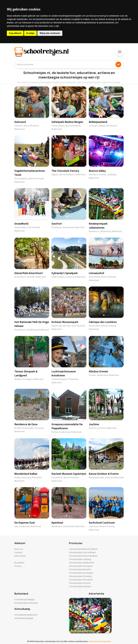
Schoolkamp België (24, 618)
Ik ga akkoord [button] (15, 33)
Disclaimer (19, 563)
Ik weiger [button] (30, 33)
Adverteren (20, 556)
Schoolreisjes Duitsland (26, 603)
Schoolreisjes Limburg (80, 559)
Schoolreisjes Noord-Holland (83, 549)
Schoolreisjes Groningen (81, 573)
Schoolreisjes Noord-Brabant (83, 556)
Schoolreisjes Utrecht (80, 583)
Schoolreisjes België (24, 600)
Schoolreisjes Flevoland (81, 580)
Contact (18, 552)
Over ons (19, 549)
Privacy (18, 566)
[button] (30, 115)
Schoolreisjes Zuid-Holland (82, 552)
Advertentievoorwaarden (100, 641)
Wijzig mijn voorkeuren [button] (50, 33)
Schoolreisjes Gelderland (81, 563)
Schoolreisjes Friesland (80, 576)
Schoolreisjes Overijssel (81, 566)
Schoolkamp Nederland (26, 615)
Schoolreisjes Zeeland (80, 586)
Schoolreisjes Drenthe (80, 569)
